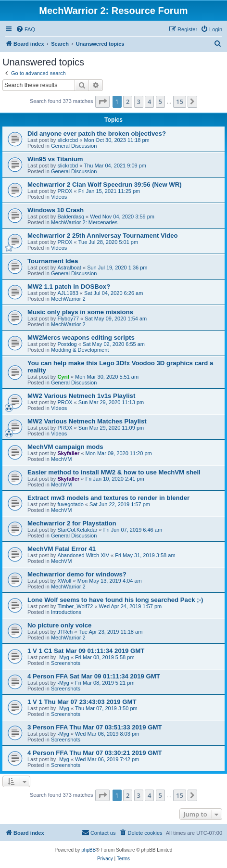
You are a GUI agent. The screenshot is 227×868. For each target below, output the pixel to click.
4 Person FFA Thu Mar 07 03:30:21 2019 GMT (95, 753)
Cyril (63, 377)
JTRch (65, 632)
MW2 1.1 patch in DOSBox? (69, 287)
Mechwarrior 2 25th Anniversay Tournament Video (103, 236)
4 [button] (149, 102)
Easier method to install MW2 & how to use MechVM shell (114, 472)
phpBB (88, 850)
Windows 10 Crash (56, 210)
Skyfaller (68, 453)
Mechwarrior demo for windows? (77, 574)
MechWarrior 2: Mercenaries (84, 222)
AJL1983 (68, 293)
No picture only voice (59, 625)
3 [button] (139, 102)
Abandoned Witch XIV (83, 555)
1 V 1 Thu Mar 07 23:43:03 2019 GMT (82, 702)
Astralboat (69, 268)
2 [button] (128, 102)
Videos (59, 197)
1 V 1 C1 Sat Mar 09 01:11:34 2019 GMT (86, 651)
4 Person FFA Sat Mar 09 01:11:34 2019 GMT (94, 676)
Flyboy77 (68, 319)
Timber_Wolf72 (75, 606)
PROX (65, 191)
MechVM (61, 459)
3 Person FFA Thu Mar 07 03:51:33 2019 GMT (95, 727)
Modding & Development (80, 350)
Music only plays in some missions (80, 312)
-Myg (63, 657)
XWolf (64, 581)
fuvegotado (70, 504)
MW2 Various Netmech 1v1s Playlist (81, 396)
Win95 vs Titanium (55, 159)
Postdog (67, 344)
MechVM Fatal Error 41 (62, 549)
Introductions (66, 612)
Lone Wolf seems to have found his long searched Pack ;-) (115, 600)
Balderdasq (71, 217)
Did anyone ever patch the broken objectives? (97, 134)
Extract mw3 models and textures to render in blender (108, 498)
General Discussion (74, 146)
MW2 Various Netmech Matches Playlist (87, 421)
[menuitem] (25, 29)
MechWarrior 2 (68, 299)
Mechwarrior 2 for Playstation (72, 523)
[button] (102, 102)
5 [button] (160, 102)
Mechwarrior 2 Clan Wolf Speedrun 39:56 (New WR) (105, 185)
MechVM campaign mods (65, 447)
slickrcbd (68, 140)
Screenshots (66, 663)
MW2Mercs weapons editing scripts (81, 338)
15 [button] (180, 102)
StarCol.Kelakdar (77, 530)
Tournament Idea (53, 261)
